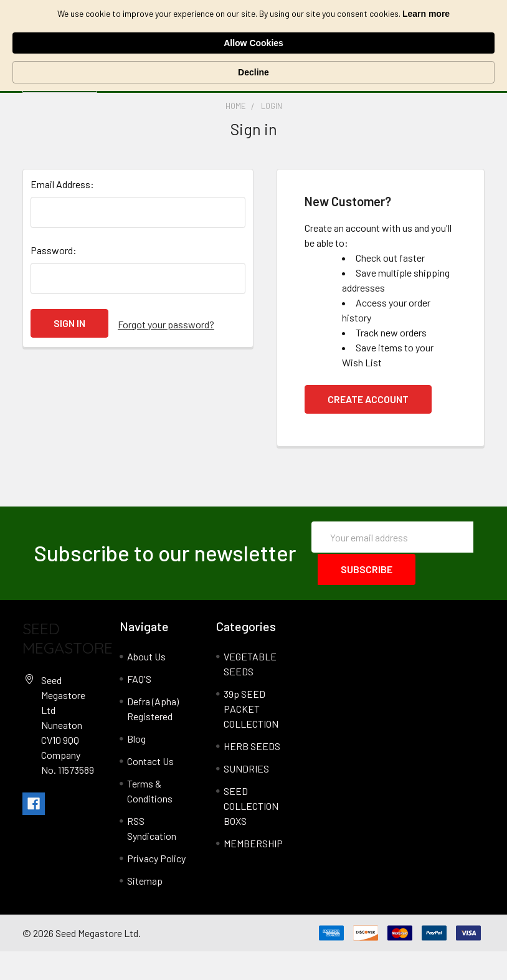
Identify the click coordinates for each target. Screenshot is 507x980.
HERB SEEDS (252, 775)
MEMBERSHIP (253, 872)
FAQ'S (139, 707)
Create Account (368, 429)
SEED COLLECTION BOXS (251, 835)
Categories (62, 95)
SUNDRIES (246, 797)
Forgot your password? (166, 353)
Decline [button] (441, 25)
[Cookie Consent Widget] (253, 25)
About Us (146, 685)
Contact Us (150, 790)
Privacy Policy (156, 887)
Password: (54, 280)
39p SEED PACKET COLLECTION (251, 737)
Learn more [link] (141, 31)
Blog (136, 767)
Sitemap (145, 909)
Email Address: (62, 214)
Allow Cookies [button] (358, 24)
